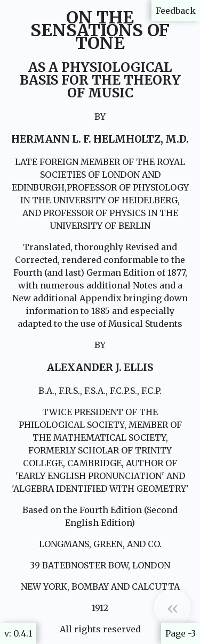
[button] (172, 608)
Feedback (176, 11)
